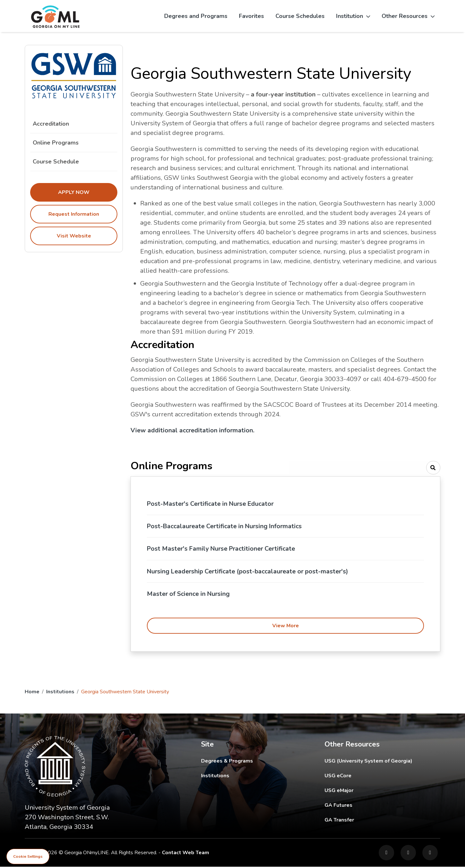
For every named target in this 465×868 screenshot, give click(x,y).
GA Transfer (382, 821)
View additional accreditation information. (193, 430)
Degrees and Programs (196, 16)
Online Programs (56, 143)
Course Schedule (74, 161)
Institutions (60, 693)
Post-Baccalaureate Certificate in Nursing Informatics (227, 526)
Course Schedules (300, 16)
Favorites (251, 16)
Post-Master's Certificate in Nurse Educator (212, 504)
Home (32, 693)
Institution (353, 16)
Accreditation (51, 124)
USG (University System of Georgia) (373, 762)
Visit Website (74, 236)
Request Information (74, 214)
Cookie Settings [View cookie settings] (28, 856)
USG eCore (375, 777)
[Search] (433, 468)
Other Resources (408, 16)
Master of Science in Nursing (189, 595)
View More (286, 627)
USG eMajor (376, 792)
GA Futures (382, 806)
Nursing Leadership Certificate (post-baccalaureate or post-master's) (250, 572)
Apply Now (74, 192)
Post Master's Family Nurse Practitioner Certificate (223, 549)
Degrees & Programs (227, 762)
